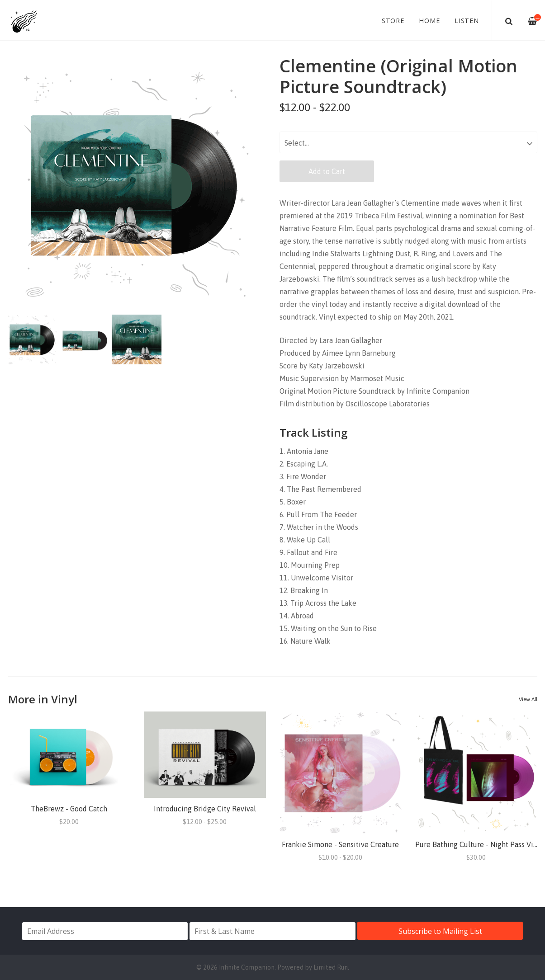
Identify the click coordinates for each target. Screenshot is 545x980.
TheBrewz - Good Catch (69, 809)
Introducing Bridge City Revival (205, 809)
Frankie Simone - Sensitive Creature (340, 844)
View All (528, 699)
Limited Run (331, 967)
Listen (467, 21)
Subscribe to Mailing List (440, 931)
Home (429, 21)
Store (393, 21)
